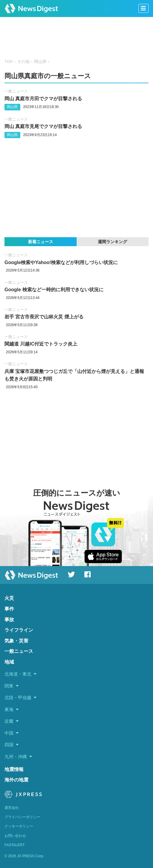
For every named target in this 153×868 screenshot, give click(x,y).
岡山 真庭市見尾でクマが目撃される (43, 126)
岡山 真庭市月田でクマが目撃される (43, 99)
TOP (9, 62)
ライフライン (19, 630)
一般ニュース (16, 91)
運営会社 (12, 808)
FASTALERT (15, 845)
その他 (23, 62)
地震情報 (14, 769)
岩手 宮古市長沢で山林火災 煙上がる (44, 317)
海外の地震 (16, 780)
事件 (9, 609)
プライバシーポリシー (22, 817)
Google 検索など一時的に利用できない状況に (54, 290)
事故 (9, 620)
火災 (9, 598)
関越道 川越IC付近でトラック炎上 (41, 344)
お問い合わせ (15, 836)
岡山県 (40, 62)
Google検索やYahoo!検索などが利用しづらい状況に (61, 262)
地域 (9, 662)
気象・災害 (16, 641)
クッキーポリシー (19, 826)
